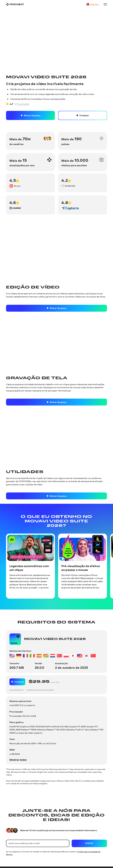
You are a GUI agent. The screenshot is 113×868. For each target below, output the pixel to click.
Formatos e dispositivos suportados (40, 690)
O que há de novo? (16, 690)
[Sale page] (93, 4)
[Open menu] (105, 4)
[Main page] (15, 4)
